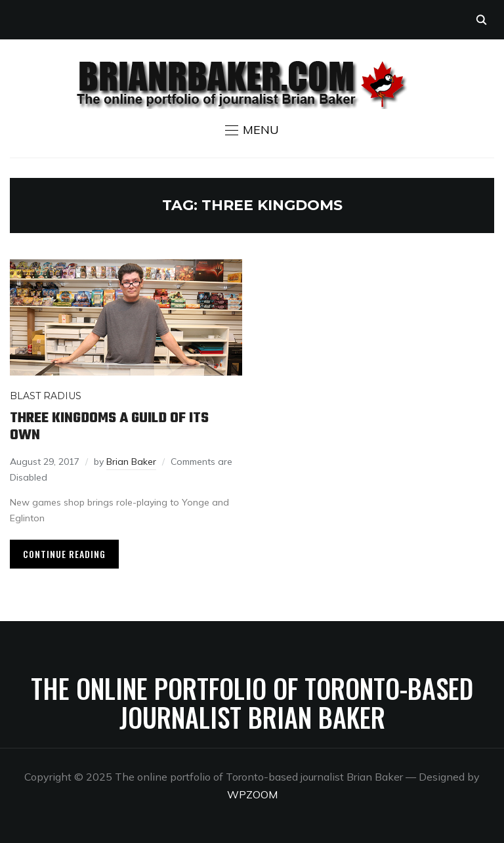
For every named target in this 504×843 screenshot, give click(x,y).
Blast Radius (46, 396)
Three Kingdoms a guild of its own (109, 427)
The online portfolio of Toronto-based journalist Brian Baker (252, 702)
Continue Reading (64, 554)
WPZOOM (252, 794)
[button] (252, 130)
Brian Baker (131, 462)
